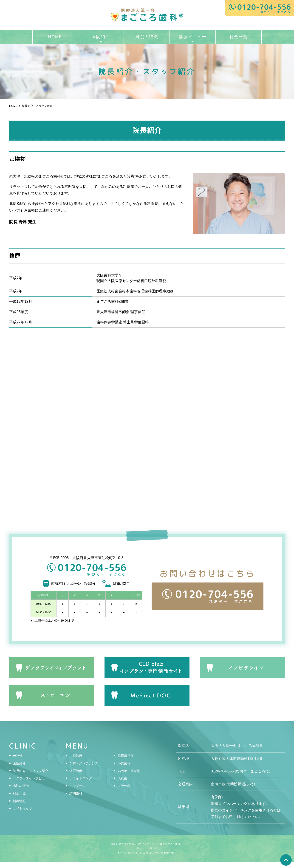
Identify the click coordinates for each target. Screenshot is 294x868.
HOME (55, 37)
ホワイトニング (82, 784)
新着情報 (20, 807)
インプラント (80, 792)
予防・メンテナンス (86, 769)
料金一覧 (239, 37)
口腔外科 (125, 792)
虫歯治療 (77, 762)
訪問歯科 (77, 799)
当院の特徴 (147, 37)
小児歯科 (125, 769)
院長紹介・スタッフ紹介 (33, 777)
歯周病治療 (127, 762)
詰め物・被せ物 (130, 777)
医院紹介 (101, 37)
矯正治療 (77, 777)
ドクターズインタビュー (33, 784)
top (286, 860)
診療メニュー (193, 37)
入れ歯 (123, 784)
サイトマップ (24, 814)
